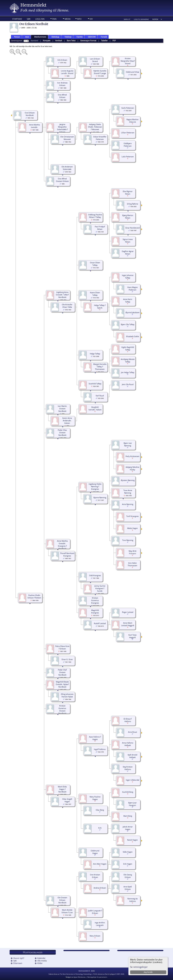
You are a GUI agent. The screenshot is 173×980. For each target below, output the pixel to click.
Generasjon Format (88, 41)
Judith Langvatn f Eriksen (95, 912)
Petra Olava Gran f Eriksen (62, 647)
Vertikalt (59, 41)
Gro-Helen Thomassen (132, 564)
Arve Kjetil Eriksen (128, 888)
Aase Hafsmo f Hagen (95, 738)
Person (16, 37)
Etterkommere (39, 37)
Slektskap (54, 37)
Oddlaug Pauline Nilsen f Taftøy (95, 216)
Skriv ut (127, 19)
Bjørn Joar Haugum (132, 804)
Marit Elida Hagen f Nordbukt (62, 789)
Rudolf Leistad (100, 623)
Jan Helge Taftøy (128, 372)
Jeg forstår (148, 972)
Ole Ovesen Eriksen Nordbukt (62, 900)
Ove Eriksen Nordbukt (30, 114)
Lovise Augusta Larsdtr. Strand (67, 72)
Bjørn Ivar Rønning (128, 444)
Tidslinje (67, 37)
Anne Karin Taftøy (128, 300)
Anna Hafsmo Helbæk (128, 744)
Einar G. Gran (67, 659)
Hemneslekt (33, 5)
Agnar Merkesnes (80, 977)
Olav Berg (100, 810)
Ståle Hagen (128, 852)
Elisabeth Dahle (133, 336)
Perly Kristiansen (132, 456)
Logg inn (40, 19)
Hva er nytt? (19, 958)
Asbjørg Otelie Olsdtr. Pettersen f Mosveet (95, 127)
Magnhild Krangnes (95, 611)
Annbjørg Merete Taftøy (128, 360)
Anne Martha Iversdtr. (34, 126)
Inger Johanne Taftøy (128, 276)
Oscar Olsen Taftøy (95, 264)
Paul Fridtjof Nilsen (100, 228)
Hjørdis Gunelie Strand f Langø (100, 72)
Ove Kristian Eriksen (95, 876)
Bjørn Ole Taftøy (128, 324)
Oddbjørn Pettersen (128, 145)
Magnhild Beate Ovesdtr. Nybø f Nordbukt (62, 684)
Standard (34, 41)
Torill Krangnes (132, 516)
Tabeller (104, 41)
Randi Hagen (132, 840)
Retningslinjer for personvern (97, 977)
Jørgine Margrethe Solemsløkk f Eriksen (62, 128)
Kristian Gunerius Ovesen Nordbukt (62, 709)
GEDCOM (91, 37)
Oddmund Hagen (95, 852)
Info (79, 19)
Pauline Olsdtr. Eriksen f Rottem (34, 596)
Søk (29, 19)
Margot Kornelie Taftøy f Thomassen (100, 367)
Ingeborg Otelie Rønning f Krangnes (95, 486)
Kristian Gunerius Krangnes (95, 600)
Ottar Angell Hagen (67, 800)
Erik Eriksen (62, 60)
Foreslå (103, 37)
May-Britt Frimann (133, 552)
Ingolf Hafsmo (100, 749)
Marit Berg (128, 816)
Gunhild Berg (128, 792)
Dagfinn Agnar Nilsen (128, 253)
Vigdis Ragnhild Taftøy (128, 348)
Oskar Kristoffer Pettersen (100, 138)
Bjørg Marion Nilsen (128, 217)
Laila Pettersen (128, 157)
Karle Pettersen (128, 108)
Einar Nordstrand (133, 228)
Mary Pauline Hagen (95, 798)
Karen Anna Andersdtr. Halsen (67, 421)
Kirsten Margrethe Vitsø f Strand (128, 61)
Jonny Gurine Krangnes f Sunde (100, 588)
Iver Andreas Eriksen (62, 84)
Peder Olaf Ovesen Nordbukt (62, 672)
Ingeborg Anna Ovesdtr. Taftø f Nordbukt (62, 295)
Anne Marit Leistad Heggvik (128, 624)
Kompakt (47, 41)
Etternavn (18, 963)
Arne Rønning (128, 504)
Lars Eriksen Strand (95, 60)
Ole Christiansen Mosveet (67, 138)
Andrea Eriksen (100, 888)
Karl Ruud (100, 396)
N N (100, 828)
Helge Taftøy (95, 354)
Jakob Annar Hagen (128, 828)
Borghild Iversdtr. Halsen (95, 408)
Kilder (40, 963)
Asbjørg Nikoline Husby (132, 468)
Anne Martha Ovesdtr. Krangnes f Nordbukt (62, 545)
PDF (114, 41)
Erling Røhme (133, 204)
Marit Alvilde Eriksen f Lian (67, 911)
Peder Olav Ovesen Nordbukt (62, 433)
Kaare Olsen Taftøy (95, 294)
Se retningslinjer (139, 967)
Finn (54, 19)
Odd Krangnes (95, 575)
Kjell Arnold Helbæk (132, 756)
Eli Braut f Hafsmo (128, 720)
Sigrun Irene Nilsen (128, 241)
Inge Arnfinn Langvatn (100, 924)
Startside (17, 19)
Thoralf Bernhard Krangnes (67, 554)
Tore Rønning (128, 540)
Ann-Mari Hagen (100, 864)
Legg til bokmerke (141, 19)
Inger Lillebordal (133, 780)
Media (68, 19)
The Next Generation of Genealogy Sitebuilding (76, 974)
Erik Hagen (128, 864)
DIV (91, 19)
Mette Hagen (132, 528)
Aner (26, 37)
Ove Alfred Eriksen (62, 96)
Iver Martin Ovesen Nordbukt (62, 409)
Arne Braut (133, 732)
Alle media (42, 961)
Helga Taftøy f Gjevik (100, 306)
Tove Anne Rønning (128, 492)
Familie (78, 37)
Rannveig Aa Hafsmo (133, 900)
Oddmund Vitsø (132, 72)
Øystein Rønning (128, 480)
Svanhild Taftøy (95, 384)
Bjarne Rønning (100, 497)
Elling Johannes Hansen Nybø (67, 695)
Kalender (41, 958)
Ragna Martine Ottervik (132, 121)
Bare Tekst (71, 41)
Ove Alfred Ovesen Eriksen (62, 180)
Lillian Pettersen (128, 133)
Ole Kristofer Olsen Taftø (67, 306)
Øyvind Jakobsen (133, 312)
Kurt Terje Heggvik (132, 636)
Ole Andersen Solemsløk (67, 168)
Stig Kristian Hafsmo (128, 768)
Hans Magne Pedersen (132, 288)
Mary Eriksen (95, 936)
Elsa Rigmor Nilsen (128, 193)
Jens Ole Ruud (128, 384)
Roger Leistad (128, 612)
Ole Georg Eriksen (128, 876)
